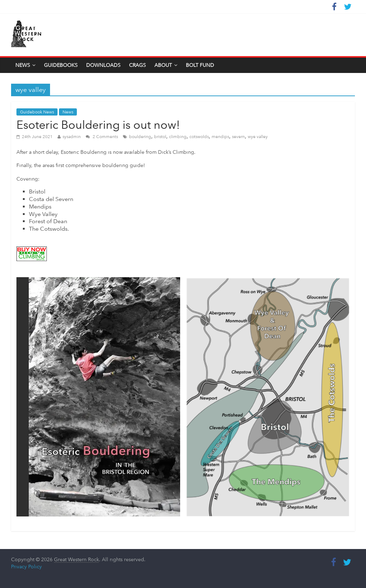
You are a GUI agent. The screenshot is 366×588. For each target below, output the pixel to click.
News (23, 65)
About (163, 65)
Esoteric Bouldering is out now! (98, 125)
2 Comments (102, 137)
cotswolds (199, 137)
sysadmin (72, 137)
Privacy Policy (26, 567)
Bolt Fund (200, 65)
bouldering (140, 137)
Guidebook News (37, 112)
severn (238, 137)
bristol (160, 137)
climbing (178, 137)
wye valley (258, 137)
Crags (137, 65)
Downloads (103, 65)
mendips (220, 137)
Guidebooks (61, 65)
